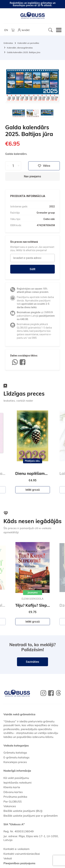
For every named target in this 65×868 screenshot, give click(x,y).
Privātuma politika (15, 797)
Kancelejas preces (15, 762)
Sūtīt (32, 269)
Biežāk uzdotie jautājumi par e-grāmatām (31, 816)
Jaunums (33, 593)
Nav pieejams (32, 176)
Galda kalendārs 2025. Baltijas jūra (24, 52)
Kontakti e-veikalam (16, 849)
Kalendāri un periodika (28, 43)
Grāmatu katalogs (15, 753)
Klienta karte (12, 787)
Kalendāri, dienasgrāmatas (20, 48)
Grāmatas (8, 43)
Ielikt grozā (33, 490)
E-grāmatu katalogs (16, 757)
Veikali (8, 858)
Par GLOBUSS (13, 801)
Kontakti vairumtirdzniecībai (22, 854)
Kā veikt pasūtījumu (16, 778)
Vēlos (44, 166)
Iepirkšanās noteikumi (18, 783)
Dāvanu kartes (13, 792)
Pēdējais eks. (32, 461)
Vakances (10, 806)
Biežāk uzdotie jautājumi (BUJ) (23, 811)
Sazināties (32, 662)
